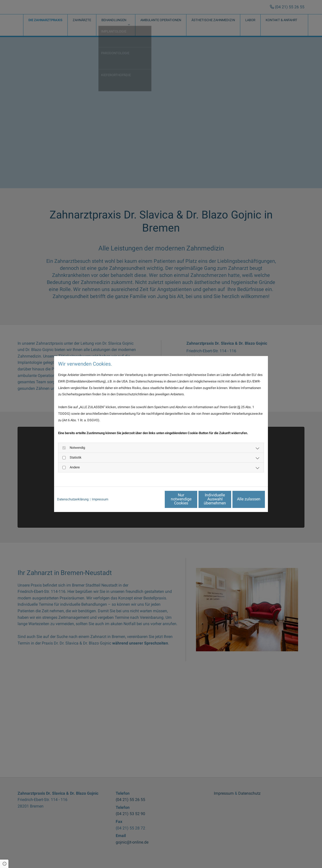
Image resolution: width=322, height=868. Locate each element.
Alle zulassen (242, 499)
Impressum (100, 499)
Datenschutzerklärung (73, 499)
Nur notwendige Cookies (146, 499)
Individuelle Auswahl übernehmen (194, 499)
